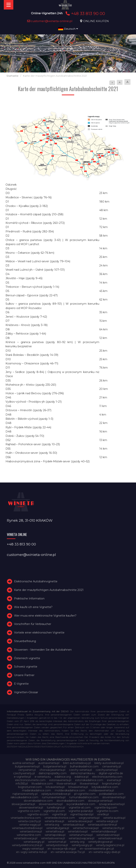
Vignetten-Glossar (26, 692)
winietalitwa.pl (55, 831)
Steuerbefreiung (25, 641)
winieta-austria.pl (114, 818)
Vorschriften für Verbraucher (33, 624)
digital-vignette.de (111, 773)
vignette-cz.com (29, 811)
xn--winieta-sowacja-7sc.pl (68, 852)
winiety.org (77, 842)
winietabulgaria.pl (58, 828)
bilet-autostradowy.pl (77, 763)
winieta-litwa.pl (54, 821)
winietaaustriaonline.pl (102, 825)
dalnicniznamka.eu (83, 773)
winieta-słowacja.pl (80, 821)
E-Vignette (21, 684)
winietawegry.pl (34, 842)
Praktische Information (29, 599)
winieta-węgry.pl (30, 825)
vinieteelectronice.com (60, 818)
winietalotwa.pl (78, 831)
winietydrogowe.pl (100, 842)
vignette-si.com (38, 814)
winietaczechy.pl (113, 828)
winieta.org (52, 825)
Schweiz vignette (26, 667)
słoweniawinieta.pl (31, 808)
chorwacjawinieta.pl (52, 770)
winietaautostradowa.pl (27, 828)
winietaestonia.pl (31, 831)
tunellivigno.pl (56, 808)
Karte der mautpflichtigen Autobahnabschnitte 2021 (49, 590)
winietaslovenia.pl (108, 835)
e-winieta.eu (43, 777)
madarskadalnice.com (37, 790)
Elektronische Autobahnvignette (36, 581)
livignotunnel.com (30, 787)
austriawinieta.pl (49, 763)
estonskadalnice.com (89, 780)
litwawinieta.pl (89, 784)
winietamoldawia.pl (104, 831)
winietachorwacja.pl (86, 828)
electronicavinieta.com (107, 777)
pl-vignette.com (85, 794)
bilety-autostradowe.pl (109, 763)
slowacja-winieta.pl (100, 801)
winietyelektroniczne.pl (27, 845)
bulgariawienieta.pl (27, 766)
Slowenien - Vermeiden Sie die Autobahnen (43, 650)
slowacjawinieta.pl (23, 804)
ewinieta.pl (114, 780)
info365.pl (22, 784)
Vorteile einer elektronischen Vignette (39, 633)
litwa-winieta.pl (66, 784)
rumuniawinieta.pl (54, 797)
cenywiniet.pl (27, 770)
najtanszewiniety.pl (25, 794)
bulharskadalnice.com (84, 766)
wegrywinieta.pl (89, 818)
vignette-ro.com (107, 811)
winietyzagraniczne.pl (110, 845)
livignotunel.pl (111, 784)
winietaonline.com (29, 835)
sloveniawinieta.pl (114, 797)
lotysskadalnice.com (105, 787)
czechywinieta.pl (107, 770)
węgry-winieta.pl (33, 849)
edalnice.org (63, 777)
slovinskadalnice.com (70, 801)
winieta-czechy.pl (29, 821)
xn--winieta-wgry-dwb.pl (104, 852)
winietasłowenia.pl (110, 838)
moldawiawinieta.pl (101, 790)
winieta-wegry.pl (107, 821)
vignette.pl (59, 814)
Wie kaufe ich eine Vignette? (33, 607)
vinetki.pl (103, 814)
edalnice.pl (82, 777)
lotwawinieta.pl (78, 787)
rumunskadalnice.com (84, 797)
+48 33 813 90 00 (85, 14)
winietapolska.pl (55, 835)
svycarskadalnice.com (81, 804)
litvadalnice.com (42, 784)
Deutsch (68, 29)
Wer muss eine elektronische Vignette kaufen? (45, 616)
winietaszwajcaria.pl (82, 838)
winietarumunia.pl (81, 835)
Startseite (12, 76)
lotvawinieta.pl (55, 787)
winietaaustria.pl (74, 825)
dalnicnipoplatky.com (53, 773)
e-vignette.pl (22, 777)
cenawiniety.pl (112, 766)
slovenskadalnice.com (38, 801)
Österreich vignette (27, 658)
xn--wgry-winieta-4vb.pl (31, 852)
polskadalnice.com (111, 794)
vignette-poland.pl (81, 811)
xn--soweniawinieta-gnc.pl (97, 849)
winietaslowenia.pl (53, 838)
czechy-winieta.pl (80, 770)
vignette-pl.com (54, 811)
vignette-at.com (80, 808)
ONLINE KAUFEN (96, 21)
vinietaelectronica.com (26, 818)
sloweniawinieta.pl (51, 804)
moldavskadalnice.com (70, 790)
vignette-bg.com (106, 808)
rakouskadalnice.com (24, 797)
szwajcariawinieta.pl (112, 804)
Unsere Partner (24, 675)
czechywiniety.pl (24, 773)
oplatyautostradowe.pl (56, 794)
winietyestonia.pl (57, 845)
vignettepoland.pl (82, 814)
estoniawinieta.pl (60, 780)
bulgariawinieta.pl (55, 766)
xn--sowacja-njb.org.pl (62, 849)
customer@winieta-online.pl (50, 21)
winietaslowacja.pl (26, 838)
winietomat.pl (57, 842)
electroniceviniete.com (30, 780)
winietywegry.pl (82, 845)
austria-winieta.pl (23, 763)
